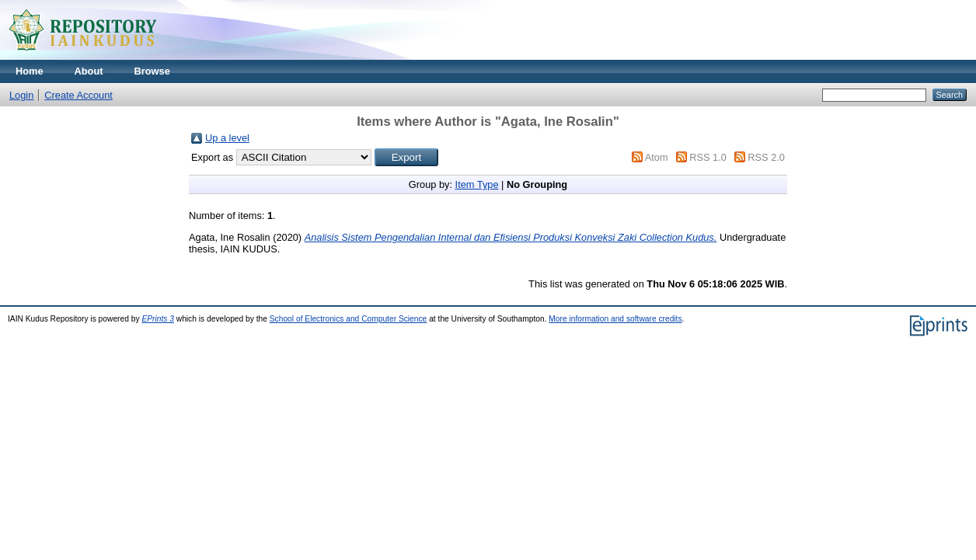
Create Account (78, 95)
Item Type (477, 184)
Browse (152, 71)
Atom (657, 157)
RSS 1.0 (708, 157)
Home (30, 71)
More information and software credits (615, 319)
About (89, 71)
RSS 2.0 (766, 157)
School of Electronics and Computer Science (349, 319)
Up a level (227, 138)
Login (21, 95)
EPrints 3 (158, 319)
